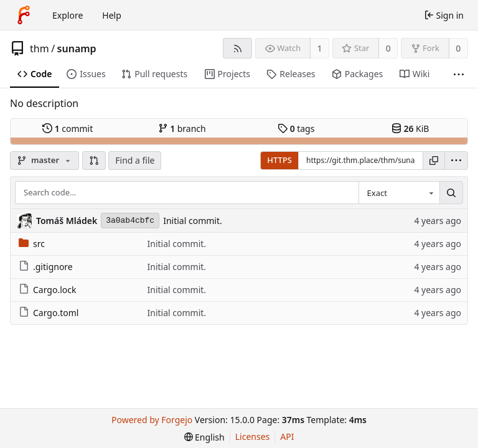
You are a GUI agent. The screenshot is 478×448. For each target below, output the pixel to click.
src (32, 244)
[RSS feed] (237, 48)
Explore (68, 15)
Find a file (135, 160)
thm (40, 49)
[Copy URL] (434, 161)
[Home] (24, 15)
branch (182, 128)
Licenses (253, 436)
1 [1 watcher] (320, 48)
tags (296, 128)
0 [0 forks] (458, 48)
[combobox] (399, 193)
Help (112, 15)
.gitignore (46, 267)
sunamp (77, 49)
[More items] (459, 74)
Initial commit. (193, 221)
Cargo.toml (49, 313)
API (287, 436)
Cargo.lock (47, 290)
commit (68, 128)
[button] (94, 161)
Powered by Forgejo (152, 420)
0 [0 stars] (388, 48)
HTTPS (279, 160)
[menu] (456, 161)
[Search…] (451, 193)
